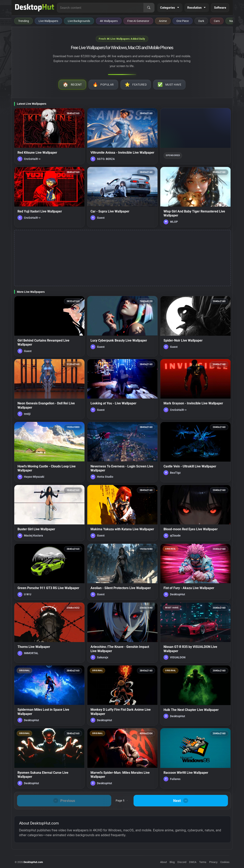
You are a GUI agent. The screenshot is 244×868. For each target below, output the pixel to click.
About (163, 862)
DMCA (193, 862)
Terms (203, 862)
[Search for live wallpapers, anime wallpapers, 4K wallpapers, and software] (100, 8)
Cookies (225, 862)
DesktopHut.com (33, 862)
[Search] (149, 8)
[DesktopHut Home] (35, 8)
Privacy (213, 862)
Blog (172, 862)
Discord (182, 862)
